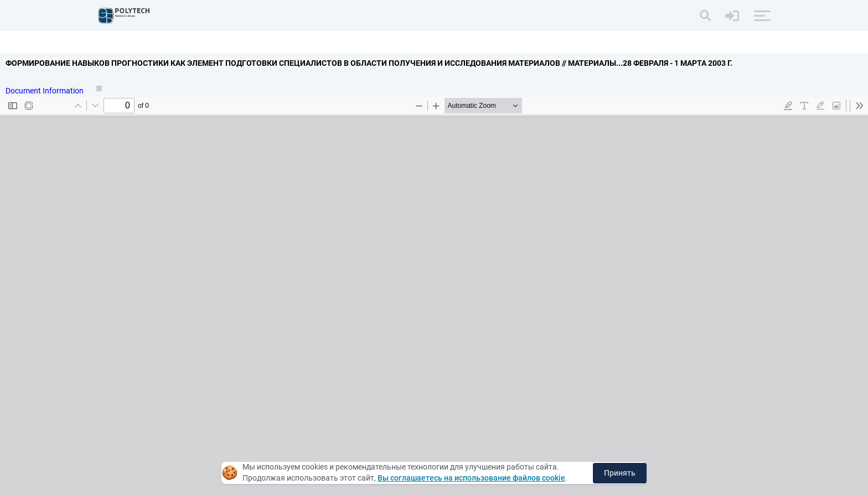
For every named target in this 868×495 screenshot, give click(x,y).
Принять (620, 473)
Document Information (45, 91)
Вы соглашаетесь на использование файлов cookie (471, 478)
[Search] (705, 15)
